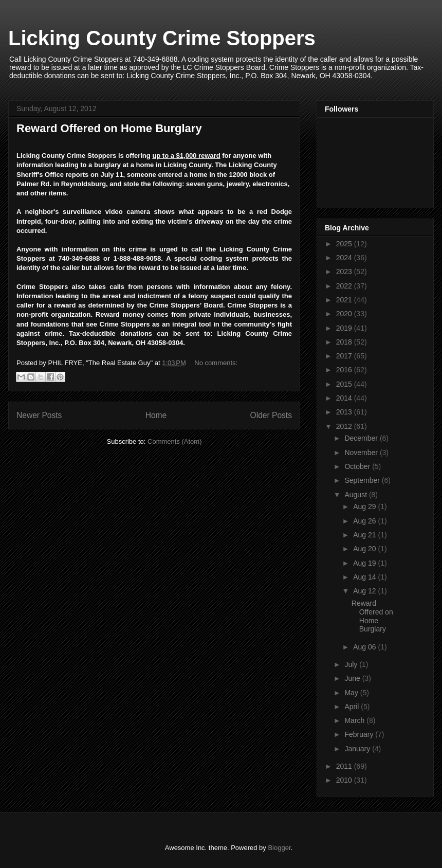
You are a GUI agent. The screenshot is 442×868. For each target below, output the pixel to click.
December (362, 438)
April (353, 707)
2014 (345, 398)
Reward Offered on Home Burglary (109, 128)
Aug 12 (365, 591)
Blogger (279, 848)
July (352, 664)
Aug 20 (365, 549)
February (360, 734)
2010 (345, 780)
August (356, 495)
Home (156, 415)
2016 (345, 370)
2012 (345, 426)
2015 (345, 384)
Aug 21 (365, 535)
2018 (345, 342)
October (358, 466)
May (352, 693)
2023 (345, 272)
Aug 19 (365, 563)
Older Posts (271, 415)
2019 (345, 328)
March (355, 720)
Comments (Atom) (174, 441)
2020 (345, 314)
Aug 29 (365, 507)
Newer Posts (39, 415)
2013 (345, 412)
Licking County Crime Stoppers (162, 38)
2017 (345, 356)
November (362, 453)
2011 (345, 766)
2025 (345, 244)
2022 (345, 286)
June (353, 678)
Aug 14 (365, 577)
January (358, 749)
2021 (345, 300)
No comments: (216, 363)
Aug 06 (365, 647)
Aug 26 (365, 521)
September (363, 480)
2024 (345, 258)
